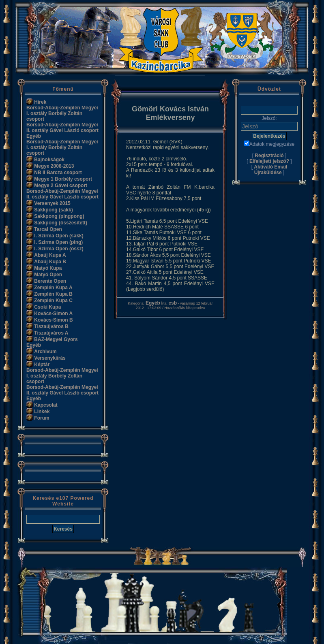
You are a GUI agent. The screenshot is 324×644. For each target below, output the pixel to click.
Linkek (42, 412)
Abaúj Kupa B (50, 262)
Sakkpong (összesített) (61, 223)
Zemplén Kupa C (53, 301)
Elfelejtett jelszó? (269, 161)
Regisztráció (269, 156)
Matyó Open (48, 275)
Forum (42, 418)
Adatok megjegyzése (269, 144)
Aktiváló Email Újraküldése (270, 170)
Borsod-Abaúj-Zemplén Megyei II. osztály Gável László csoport (62, 128)
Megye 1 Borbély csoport (63, 179)
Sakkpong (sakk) (53, 210)
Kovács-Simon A (53, 313)
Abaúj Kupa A (50, 255)
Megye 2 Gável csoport (61, 186)
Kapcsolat (46, 405)
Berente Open (50, 281)
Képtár (42, 365)
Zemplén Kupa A (53, 288)
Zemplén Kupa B (53, 294)
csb (173, 303)
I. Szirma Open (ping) (58, 242)
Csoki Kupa (47, 307)
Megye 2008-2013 (54, 166)
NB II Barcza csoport (58, 173)
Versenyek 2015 (52, 203)
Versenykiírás (50, 358)
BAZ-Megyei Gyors (56, 339)
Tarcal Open (48, 229)
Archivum (45, 352)
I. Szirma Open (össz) (59, 249)
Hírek (40, 102)
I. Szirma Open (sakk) (59, 236)
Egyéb (34, 136)
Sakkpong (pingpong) (59, 216)
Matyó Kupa (48, 268)
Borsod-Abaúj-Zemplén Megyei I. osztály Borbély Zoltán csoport (62, 113)
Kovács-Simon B (53, 320)
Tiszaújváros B (51, 326)
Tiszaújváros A (51, 333)
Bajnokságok (49, 160)
